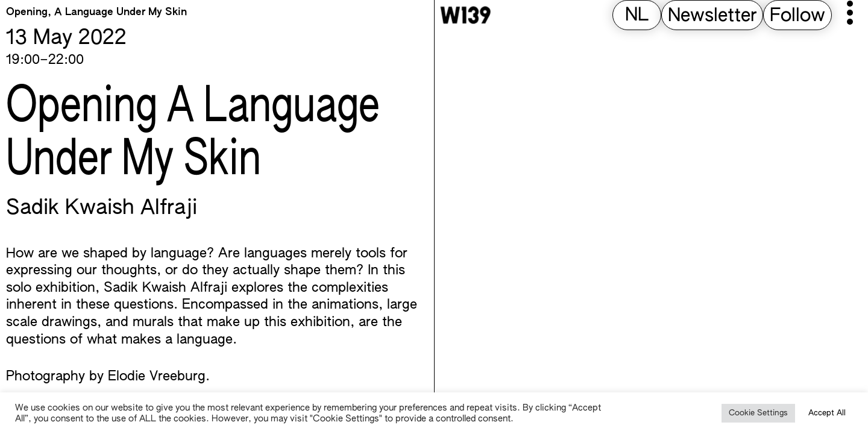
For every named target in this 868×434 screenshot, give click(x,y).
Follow (797, 16)
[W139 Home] (465, 15)
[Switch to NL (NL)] (637, 16)
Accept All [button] (827, 413)
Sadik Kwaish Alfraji (102, 209)
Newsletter (712, 16)
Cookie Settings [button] (758, 413)
